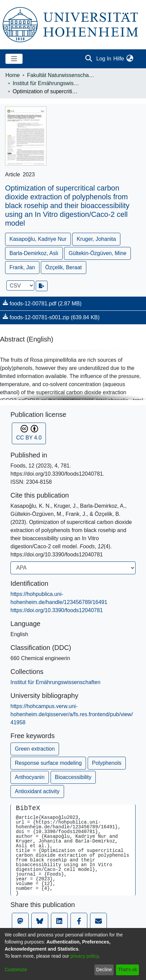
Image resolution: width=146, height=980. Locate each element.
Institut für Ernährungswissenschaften (47, 83)
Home (13, 75)
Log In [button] (104, 59)
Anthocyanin (30, 777)
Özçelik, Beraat (63, 267)
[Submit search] (89, 59)
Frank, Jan (22, 267)
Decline (104, 970)
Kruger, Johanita (96, 239)
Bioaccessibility (73, 777)
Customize (16, 970)
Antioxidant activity (37, 791)
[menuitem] (130, 59)
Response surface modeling (48, 763)
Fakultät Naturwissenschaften (61, 75)
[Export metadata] (42, 286)
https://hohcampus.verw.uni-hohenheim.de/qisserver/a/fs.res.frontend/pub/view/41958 (72, 714)
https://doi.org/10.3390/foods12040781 (57, 610)
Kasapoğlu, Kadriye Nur (38, 239)
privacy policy (84, 956)
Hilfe (119, 59)
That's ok (127, 970)
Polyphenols (107, 763)
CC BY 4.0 (29, 433)
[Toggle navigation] (14, 59)
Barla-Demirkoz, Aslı (34, 253)
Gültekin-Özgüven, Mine (97, 253)
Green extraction (35, 749)
